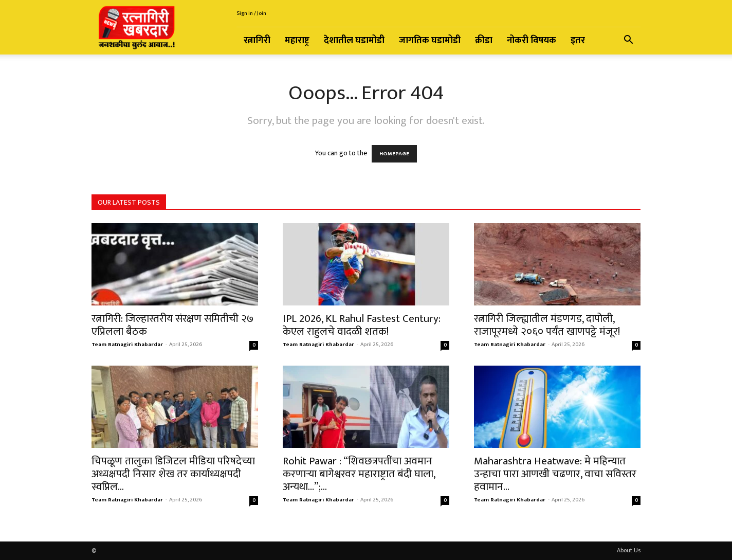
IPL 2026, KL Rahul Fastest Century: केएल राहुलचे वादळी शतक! (362, 325)
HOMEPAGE (394, 154)
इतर (578, 41)
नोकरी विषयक (532, 41)
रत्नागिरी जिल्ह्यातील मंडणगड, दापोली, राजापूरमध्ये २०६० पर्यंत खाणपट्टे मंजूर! (547, 325)
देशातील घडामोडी (354, 41)
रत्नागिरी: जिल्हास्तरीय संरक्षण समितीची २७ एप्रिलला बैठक (172, 325)
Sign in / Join (251, 13)
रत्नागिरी (257, 41)
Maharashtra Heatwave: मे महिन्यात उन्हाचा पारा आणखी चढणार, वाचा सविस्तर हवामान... (555, 474)
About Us (629, 550)
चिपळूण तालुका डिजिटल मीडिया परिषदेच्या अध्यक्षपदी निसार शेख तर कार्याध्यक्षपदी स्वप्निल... (173, 474)
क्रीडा (484, 41)
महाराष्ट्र (297, 41)
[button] (628, 41)
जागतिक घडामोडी (430, 41)
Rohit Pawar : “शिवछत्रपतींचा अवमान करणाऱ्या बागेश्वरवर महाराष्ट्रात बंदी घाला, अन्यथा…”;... (359, 474)
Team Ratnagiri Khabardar (127, 345)
